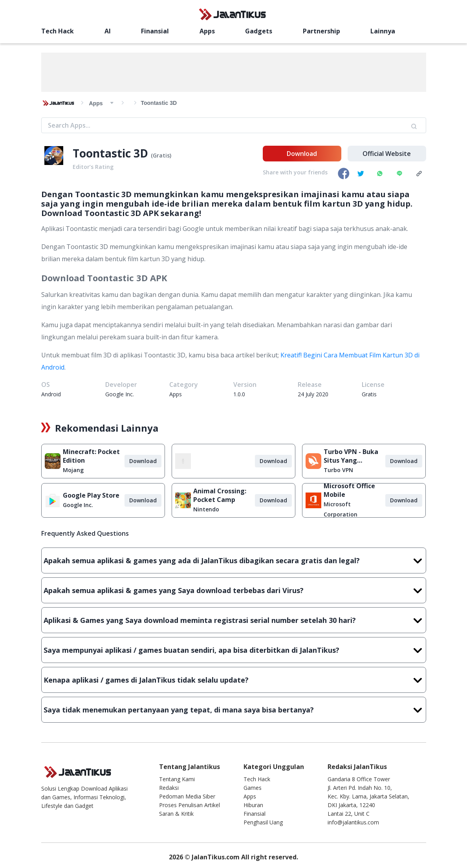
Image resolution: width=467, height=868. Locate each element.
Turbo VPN (338, 470)
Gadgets (213, 31)
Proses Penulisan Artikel (190, 805)
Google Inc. (78, 505)
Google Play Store (91, 495)
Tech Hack (58, 31)
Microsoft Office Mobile (349, 490)
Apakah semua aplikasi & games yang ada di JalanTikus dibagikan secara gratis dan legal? (234, 560)
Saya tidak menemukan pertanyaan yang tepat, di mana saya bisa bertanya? (234, 710)
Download (302, 154)
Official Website (387, 154)
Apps (173, 31)
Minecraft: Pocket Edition (91, 456)
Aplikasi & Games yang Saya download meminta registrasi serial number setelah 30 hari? (234, 620)
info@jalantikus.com (353, 822)
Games (253, 788)
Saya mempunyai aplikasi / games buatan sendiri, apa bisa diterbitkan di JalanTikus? (234, 650)
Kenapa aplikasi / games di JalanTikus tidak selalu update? (234, 680)
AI (96, 31)
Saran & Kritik (176, 814)
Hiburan (253, 805)
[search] (369, 31)
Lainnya (314, 31)
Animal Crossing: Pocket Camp (220, 495)
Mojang (73, 470)
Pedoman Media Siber (187, 796)
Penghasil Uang (263, 822)
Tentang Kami (177, 779)
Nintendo (206, 509)
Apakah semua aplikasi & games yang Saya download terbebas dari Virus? (234, 590)
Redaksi (169, 788)
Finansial (132, 31)
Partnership (264, 31)
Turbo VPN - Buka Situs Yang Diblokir (351, 456)
